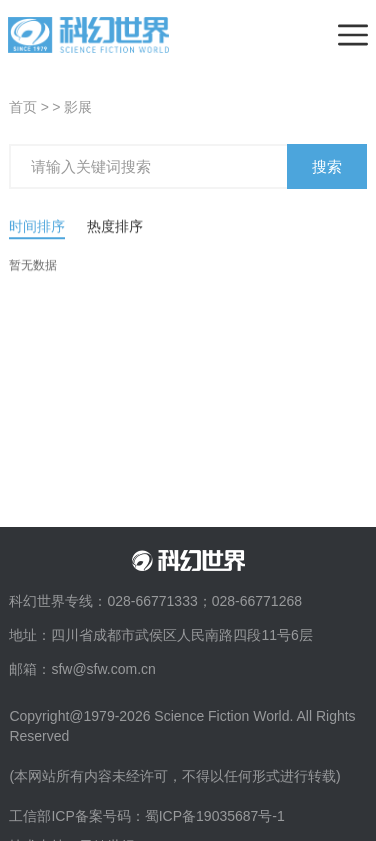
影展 (78, 107)
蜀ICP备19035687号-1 (215, 816)
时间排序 (37, 237)
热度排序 (115, 237)
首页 (23, 107)
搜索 (327, 172)
